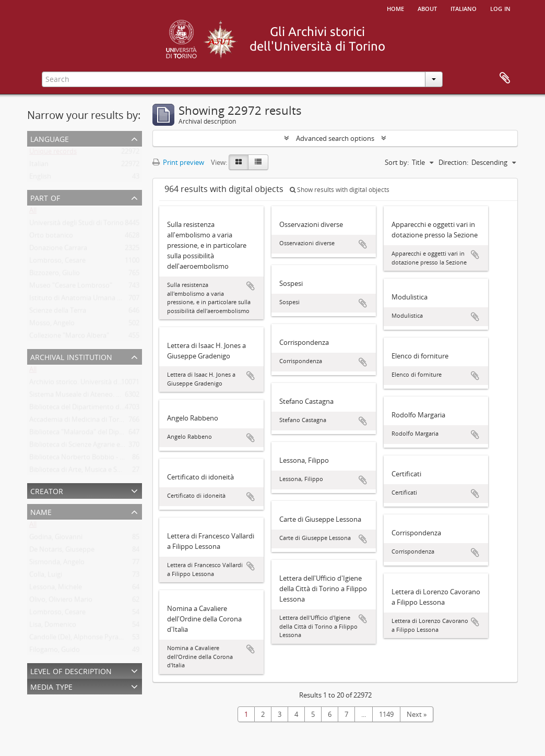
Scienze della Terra (58, 313)
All (33, 212)
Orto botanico (51, 237)
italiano (464, 8)
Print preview (178, 162)
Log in (500, 8)
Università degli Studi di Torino (76, 225)
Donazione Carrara (58, 250)
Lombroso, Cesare (57, 262)
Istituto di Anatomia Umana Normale (87, 300)
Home (395, 8)
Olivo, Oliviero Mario (61, 602)
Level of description (71, 670)
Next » (417, 714)
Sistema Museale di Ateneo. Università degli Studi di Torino (120, 397)
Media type (51, 686)
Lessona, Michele (56, 589)
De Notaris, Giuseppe (62, 551)
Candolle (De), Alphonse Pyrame (79, 639)
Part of (45, 197)
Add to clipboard (251, 286)
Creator (47, 490)
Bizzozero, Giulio (55, 275)
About (427, 8)
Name (41, 511)
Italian (39, 166)
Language (50, 138)
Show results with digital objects (340, 190)
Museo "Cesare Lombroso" (71, 287)
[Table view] (258, 162)
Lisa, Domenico (53, 627)
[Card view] (239, 162)
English (40, 178)
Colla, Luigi (46, 577)
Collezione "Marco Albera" (69, 338)
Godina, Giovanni (56, 539)
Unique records (53, 153)
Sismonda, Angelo (57, 564)
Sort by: (397, 162)
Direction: (453, 162)
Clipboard (505, 78)
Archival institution (71, 356)
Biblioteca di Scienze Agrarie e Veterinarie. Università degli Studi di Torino (141, 447)
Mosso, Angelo (52, 325)
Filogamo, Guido (55, 652)
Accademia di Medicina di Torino (79, 422)
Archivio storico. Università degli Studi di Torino (102, 384)
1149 (386, 714)
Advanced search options (335, 138)
